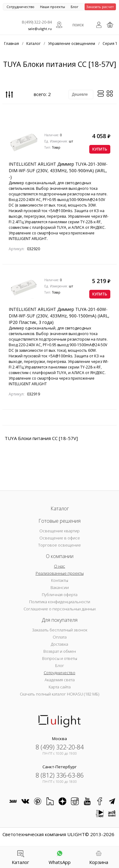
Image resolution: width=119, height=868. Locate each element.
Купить (100, 149)
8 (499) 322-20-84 (37, 22)
